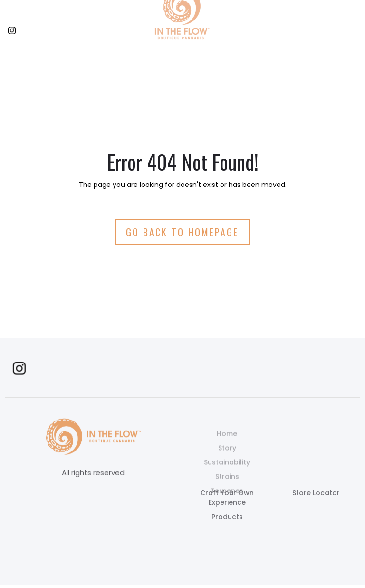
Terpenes (227, 501)
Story (227, 458)
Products (227, 517)
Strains (227, 487)
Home (227, 444)
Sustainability (227, 472)
